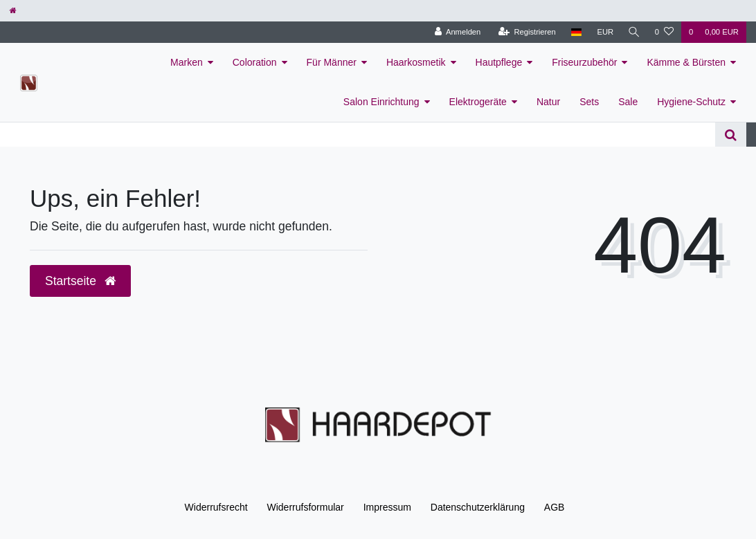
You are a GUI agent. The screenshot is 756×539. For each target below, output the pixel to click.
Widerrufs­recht (216, 507)
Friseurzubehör (584, 62)
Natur (548, 102)
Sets (589, 102)
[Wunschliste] (664, 32)
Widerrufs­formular (306, 507)
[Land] (574, 32)
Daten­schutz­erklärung (478, 507)
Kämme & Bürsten (686, 62)
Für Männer (332, 62)
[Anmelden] (456, 32)
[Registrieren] (525, 32)
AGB (555, 507)
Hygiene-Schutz (691, 102)
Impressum (387, 507)
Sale (628, 102)
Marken (187, 62)
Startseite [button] (80, 281)
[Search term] (358, 135)
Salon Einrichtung (381, 102)
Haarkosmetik (416, 62)
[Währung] (604, 32)
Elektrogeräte (478, 102)
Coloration (255, 62)
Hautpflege (499, 62)
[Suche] (633, 32)
